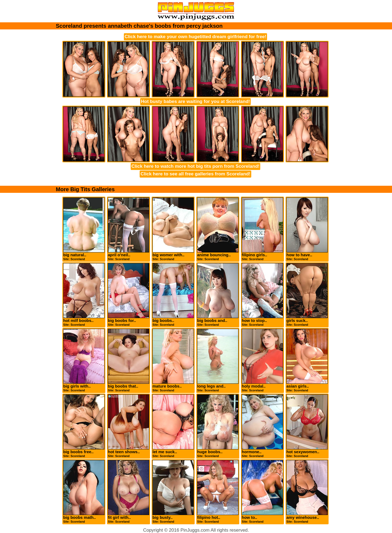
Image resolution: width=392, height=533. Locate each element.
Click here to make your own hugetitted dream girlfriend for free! (195, 37)
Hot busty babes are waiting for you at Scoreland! (196, 101)
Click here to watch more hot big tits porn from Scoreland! (195, 166)
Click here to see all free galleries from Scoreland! (195, 174)
